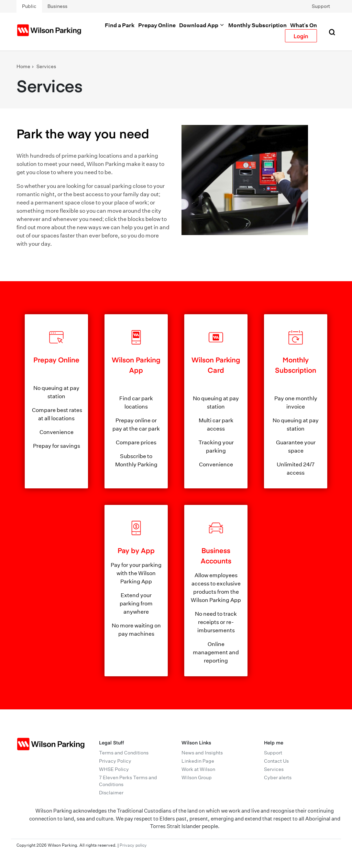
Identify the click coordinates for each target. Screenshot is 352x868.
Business (57, 6)
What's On (304, 25)
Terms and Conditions (124, 753)
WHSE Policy (114, 769)
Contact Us (276, 761)
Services (46, 66)
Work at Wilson (198, 769)
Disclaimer (111, 793)
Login (301, 36)
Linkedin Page (198, 761)
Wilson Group (197, 777)
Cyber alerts (278, 777)
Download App (202, 25)
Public (29, 6)
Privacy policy (133, 845)
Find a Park (120, 25)
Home (23, 66)
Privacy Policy (115, 761)
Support (321, 6)
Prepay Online (157, 25)
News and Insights (202, 753)
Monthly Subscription (257, 25)
